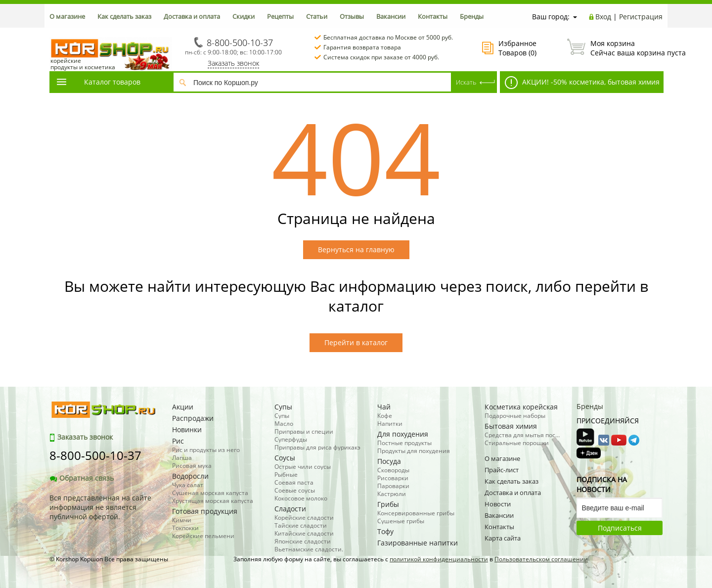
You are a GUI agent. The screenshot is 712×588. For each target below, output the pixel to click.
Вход (603, 17)
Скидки (244, 16)
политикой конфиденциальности (439, 559)
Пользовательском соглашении (541, 559)
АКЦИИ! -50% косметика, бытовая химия (582, 83)
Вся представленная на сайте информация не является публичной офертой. (100, 507)
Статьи (317, 16)
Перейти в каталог (356, 342)
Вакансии (391, 16)
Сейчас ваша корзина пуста (615, 48)
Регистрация (641, 17)
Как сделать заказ (124, 16)
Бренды (472, 16)
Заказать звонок (233, 63)
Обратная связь (82, 478)
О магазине (67, 16)
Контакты (433, 16)
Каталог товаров (98, 82)
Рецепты (280, 16)
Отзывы (352, 16)
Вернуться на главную (356, 249)
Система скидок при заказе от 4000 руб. (381, 57)
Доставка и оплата (192, 16)
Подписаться (620, 528)
